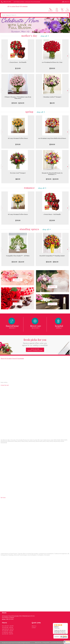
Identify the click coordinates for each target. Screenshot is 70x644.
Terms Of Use (38, 643)
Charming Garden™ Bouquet (52, 97)
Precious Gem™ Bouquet (18, 173)
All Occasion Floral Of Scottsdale (17, 6)
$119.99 (18, 144)
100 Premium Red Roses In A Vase (52, 62)
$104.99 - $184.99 (52, 262)
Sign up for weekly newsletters (35, 350)
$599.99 (52, 68)
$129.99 (18, 68)
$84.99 (52, 103)
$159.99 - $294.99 (18, 103)
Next (68, 56)
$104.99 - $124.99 (18, 262)
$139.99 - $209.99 (52, 179)
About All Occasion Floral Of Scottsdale (12, 358)
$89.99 (18, 179)
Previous (2, 56)
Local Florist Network (56, 643)
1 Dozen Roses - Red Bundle (18, 62)
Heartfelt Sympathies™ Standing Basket (52, 256)
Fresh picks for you (35, 342)
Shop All (44, 36)
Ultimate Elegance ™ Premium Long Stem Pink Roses (18, 98)
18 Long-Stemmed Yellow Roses (18, 138)
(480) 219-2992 (7, 2)
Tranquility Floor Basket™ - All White (18, 256)
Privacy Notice (46, 643)
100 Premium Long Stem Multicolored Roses (52, 138)
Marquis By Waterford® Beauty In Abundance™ (52, 174)
